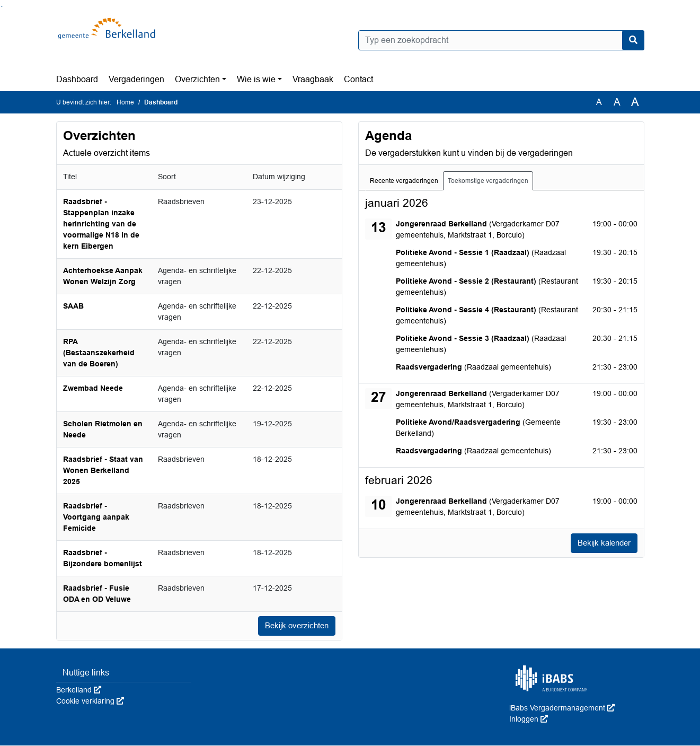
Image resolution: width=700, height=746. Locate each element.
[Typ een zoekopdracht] (501, 40)
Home (125, 102)
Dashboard (77, 79)
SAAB (73, 306)
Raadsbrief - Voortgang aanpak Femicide (96, 517)
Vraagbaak (313, 79)
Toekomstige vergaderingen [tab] (488, 181)
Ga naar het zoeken (1, 7)
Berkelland (79, 690)
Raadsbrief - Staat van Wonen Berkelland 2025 (103, 470)
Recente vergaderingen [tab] (404, 181)
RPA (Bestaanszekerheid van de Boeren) (99, 353)
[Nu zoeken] (633, 40)
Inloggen (529, 719)
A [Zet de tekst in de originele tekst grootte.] (599, 102)
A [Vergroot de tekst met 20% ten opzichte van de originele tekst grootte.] (617, 102)
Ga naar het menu (3, 7)
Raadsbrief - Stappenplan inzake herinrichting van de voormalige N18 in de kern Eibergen (101, 224)
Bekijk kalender (601, 543)
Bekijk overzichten (294, 626)
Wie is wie (256, 79)
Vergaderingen (136, 79)
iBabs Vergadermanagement (562, 708)
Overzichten (197, 79)
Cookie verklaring (90, 701)
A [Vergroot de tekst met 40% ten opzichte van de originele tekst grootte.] (635, 102)
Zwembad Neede (93, 388)
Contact (358, 79)
